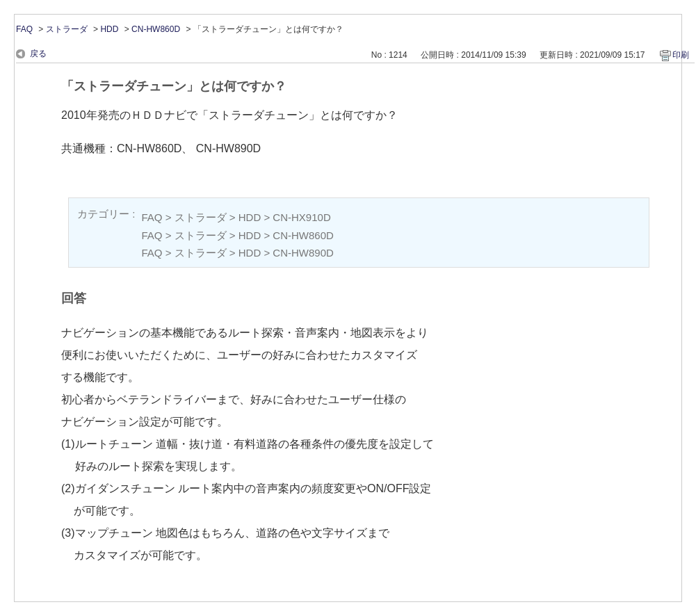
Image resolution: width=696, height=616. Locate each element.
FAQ (24, 29)
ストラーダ (67, 29)
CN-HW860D (156, 29)
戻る (38, 54)
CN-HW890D (303, 253)
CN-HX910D (301, 217)
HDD (109, 29)
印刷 (681, 55)
